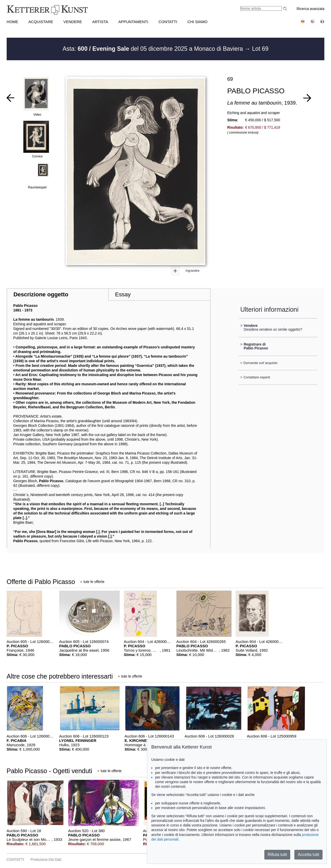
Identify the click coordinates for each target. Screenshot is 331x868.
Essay (123, 294)
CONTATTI (168, 22)
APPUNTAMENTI (133, 22)
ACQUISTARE (41, 22)
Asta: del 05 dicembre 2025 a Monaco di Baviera (154, 49)
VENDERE (73, 22)
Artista (100, 22)
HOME (12, 22)
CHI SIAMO (197, 22)
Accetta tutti (308, 855)
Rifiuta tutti (277, 855)
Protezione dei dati (46, 860)
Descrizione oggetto (41, 294)
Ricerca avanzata (310, 9)
